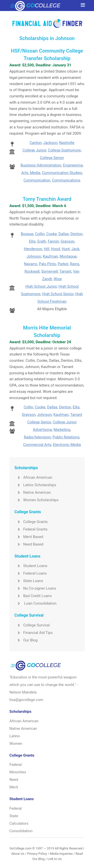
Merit (14, 787)
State (14, 816)
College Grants (31, 522)
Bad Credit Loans (33, 596)
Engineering (73, 165)
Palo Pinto (47, 264)
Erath (42, 241)
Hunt (66, 249)
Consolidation (21, 831)
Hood (55, 249)
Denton (76, 234)
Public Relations (66, 437)
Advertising (42, 430)
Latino (15, 736)
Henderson (33, 249)
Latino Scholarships (35, 485)
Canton (36, 143)
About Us (18, 854)
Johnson (34, 256)
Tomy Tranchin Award (47, 199)
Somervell (49, 271)
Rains (75, 264)
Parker (63, 264)
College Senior (52, 158)
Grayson (68, 241)
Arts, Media (31, 173)
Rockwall (32, 271)
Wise (58, 279)
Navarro (31, 264)
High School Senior (58, 294)
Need (14, 780)
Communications (66, 180)
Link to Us (55, 859)
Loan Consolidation (36, 603)
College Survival (32, 625)
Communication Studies (62, 173)
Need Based (29, 544)
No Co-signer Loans (35, 588)
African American (33, 477)
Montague (68, 256)
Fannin (53, 241)
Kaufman (51, 256)
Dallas (64, 234)
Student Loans (31, 566)
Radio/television (37, 437)
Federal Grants (31, 529)
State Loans (29, 581)
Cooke (51, 234)
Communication (37, 180)
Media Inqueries (61, 854)
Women (16, 744)
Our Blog (26, 640)
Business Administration (41, 165)
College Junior (34, 150)
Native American (33, 492)
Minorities (18, 772)
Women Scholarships (37, 500)
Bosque (27, 234)
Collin (40, 234)
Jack (75, 249)
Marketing (62, 430)
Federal (16, 765)
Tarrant (65, 271)
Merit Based (29, 537)
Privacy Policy (37, 854)
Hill (47, 249)
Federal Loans (31, 573)
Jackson (50, 143)
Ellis (32, 241)
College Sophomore (64, 150)
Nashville (67, 143)
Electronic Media (67, 445)
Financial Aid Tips (34, 633)
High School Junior (41, 286)
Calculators (19, 823)
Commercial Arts (37, 445)
